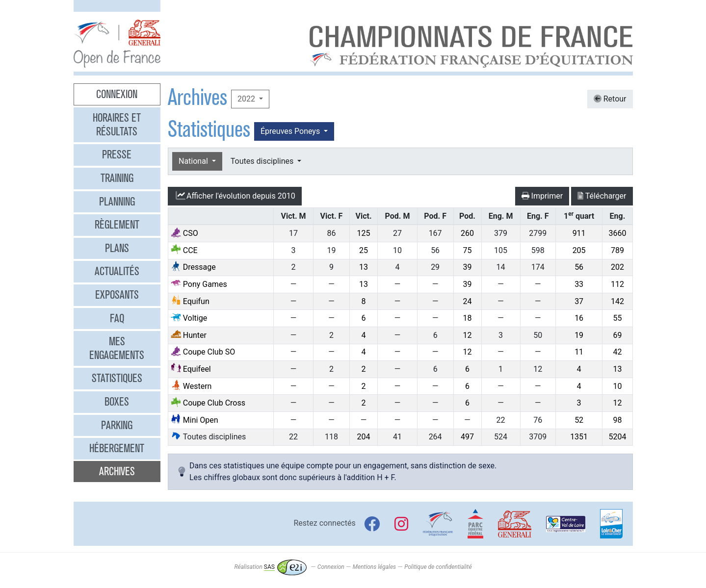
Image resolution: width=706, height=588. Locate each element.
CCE (184, 250)
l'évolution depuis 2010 (235, 196)
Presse (117, 154)
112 (617, 284)
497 (467, 437)
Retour (610, 99)
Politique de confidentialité (438, 567)
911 (579, 233)
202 (617, 267)
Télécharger (602, 196)
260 (467, 233)
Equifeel (191, 369)
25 (364, 250)
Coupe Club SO (203, 352)
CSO (184, 233)
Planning (117, 202)
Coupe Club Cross (208, 403)
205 (579, 250)
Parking (117, 425)
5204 (617, 437)
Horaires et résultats (117, 125)
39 (468, 267)
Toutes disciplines (263, 161)
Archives (117, 471)
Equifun (190, 301)
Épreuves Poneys (291, 131)
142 (617, 301)
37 (579, 301)
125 (364, 233)
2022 (247, 99)
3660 (617, 233)
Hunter (189, 335)
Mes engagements (117, 348)
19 (579, 335)
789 (617, 250)
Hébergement (117, 448)
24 (468, 301)
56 (579, 267)
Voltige (189, 318)
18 (468, 318)
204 (364, 437)
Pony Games (199, 284)
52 (579, 420)
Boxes (117, 402)
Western (191, 386)
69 (617, 335)
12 (468, 335)
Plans (117, 248)
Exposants (117, 295)
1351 (579, 437)
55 (617, 318)
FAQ (117, 318)
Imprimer (542, 196)
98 (617, 420)
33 (579, 284)
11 (579, 352)
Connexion (117, 94)
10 (617, 386)
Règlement (117, 225)
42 (617, 352)
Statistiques (117, 378)
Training (117, 178)
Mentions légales (374, 567)
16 (579, 318)
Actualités (117, 271)
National (194, 161)
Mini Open (195, 420)
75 (468, 250)
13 (364, 267)
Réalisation (270, 567)
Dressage (193, 267)
